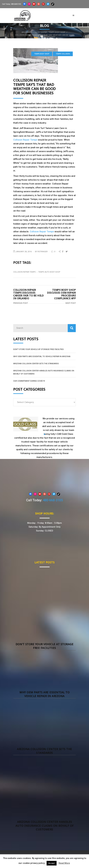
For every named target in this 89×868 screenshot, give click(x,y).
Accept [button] (52, 863)
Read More (64, 863)
